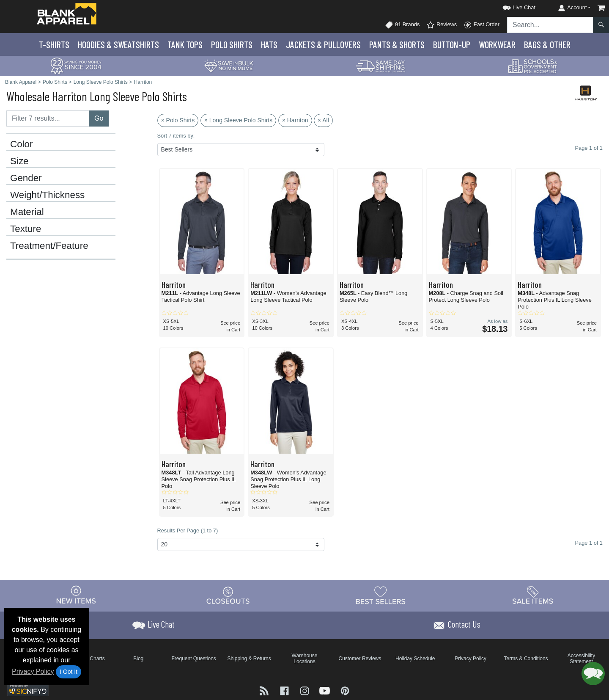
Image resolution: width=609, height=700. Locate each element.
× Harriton (295, 120)
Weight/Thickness (47, 195)
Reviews (442, 25)
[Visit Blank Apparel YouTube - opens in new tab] (326, 690)
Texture (26, 229)
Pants (397, 44)
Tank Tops (185, 44)
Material (27, 212)
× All (323, 120)
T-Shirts (54, 44)
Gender (26, 178)
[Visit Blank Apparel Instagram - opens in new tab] (305, 690)
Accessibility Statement (581, 659)
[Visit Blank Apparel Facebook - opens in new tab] (285, 690)
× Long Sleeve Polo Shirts (239, 120)
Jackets (323, 44)
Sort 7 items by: (176, 136)
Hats (269, 44)
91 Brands (402, 25)
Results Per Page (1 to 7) (188, 531)
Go (99, 118)
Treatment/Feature (49, 246)
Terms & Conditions (526, 659)
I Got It (69, 672)
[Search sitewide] (550, 25)
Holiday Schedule (415, 659)
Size (19, 161)
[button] (511, 6)
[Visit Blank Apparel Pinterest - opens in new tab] (345, 690)
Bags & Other (547, 44)
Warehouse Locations (305, 659)
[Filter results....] (48, 119)
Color (22, 144)
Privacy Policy (33, 671)
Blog (138, 659)
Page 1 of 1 (589, 543)
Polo (232, 44)
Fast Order (481, 25)
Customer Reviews (360, 659)
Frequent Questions (193, 659)
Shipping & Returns (249, 659)
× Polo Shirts (178, 120)
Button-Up (452, 44)
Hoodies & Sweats (118, 44)
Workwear (497, 44)
